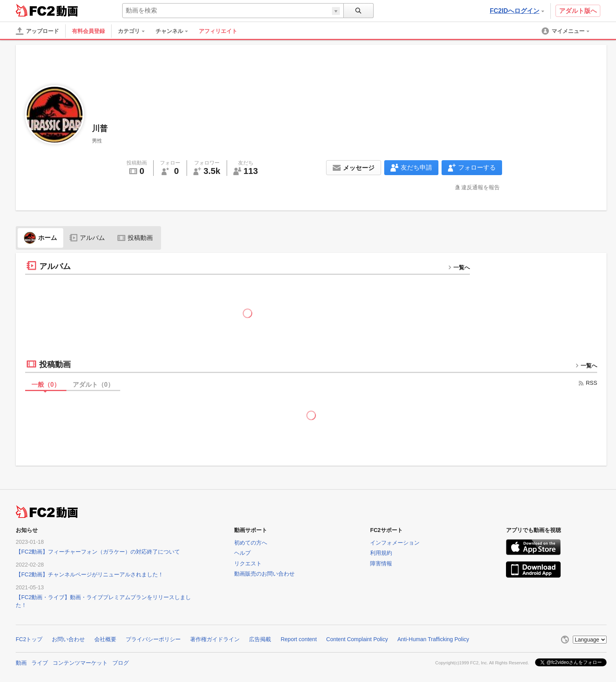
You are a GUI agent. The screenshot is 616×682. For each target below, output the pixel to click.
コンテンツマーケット (80, 663)
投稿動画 (135, 238)
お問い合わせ (68, 639)
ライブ (40, 663)
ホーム (40, 238)
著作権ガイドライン (215, 639)
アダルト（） (93, 385)
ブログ (121, 663)
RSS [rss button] (588, 383)
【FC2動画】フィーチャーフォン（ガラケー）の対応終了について (98, 552)
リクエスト (248, 563)
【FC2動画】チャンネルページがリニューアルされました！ (90, 574)
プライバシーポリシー (153, 639)
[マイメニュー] (566, 31)
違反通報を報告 (480, 187)
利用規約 (381, 553)
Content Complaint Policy (357, 639)
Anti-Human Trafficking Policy (433, 639)
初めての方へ (251, 543)
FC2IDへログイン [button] (517, 11)
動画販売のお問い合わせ (264, 574)
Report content (299, 639)
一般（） (46, 385)
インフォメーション (395, 543)
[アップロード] (37, 31)
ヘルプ (242, 553)
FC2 (35, 10)
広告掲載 (260, 639)
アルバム (87, 238)
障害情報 (381, 563)
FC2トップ (29, 639)
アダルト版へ (578, 11)
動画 (21, 663)
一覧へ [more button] (459, 267)
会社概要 (105, 639)
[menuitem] (135, 31)
